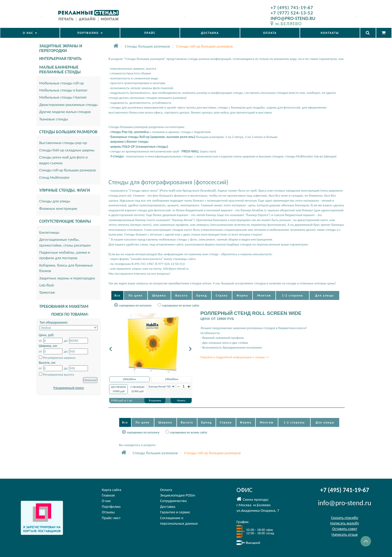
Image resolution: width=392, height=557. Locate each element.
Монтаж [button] (264, 295)
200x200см (129, 379)
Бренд (202, 295)
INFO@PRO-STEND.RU (293, 18)
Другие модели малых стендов (65, 112)
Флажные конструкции (58, 208)
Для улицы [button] (324, 295)
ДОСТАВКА (210, 33)
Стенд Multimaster (54, 177)
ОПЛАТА (270, 33)
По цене (136, 295)
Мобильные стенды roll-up (61, 83)
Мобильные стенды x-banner (63, 90)
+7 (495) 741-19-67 (292, 7)
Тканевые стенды (54, 119)
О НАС (30, 33)
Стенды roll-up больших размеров (67, 170)
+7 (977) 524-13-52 (292, 13)
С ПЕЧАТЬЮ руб (137, 389)
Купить (181, 400)
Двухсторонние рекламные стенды (68, 105)
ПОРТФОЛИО (90, 33)
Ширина (159, 295)
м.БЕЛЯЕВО (286, 24)
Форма (242, 295)
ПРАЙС (150, 33)
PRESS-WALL (190, 151)
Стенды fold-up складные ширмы (67, 150)
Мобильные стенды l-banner (63, 97)
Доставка (168, 507)
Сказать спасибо (345, 518)
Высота (182, 295)
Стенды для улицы (55, 201)
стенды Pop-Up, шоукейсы (130, 132)
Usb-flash (47, 285)
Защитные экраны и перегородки (67, 278)
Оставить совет (345, 529)
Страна (222, 295)
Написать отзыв (345, 534)
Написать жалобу (345, 523)
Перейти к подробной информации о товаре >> (235, 357)
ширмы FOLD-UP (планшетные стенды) (139, 147)
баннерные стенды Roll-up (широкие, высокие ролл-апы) (153, 137)
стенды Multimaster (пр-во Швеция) (311, 156)
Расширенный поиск (69, 388)
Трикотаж (47, 292)
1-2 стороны (293, 295)
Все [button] (117, 295)
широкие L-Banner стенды (129, 142)
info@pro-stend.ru (345, 503)
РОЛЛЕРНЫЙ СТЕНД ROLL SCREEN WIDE (251, 313)
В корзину (155, 400)
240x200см (172, 379)
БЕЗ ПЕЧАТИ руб (119, 389)
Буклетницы (49, 232)
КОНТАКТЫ (330, 33)
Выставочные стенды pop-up (63, 143)
